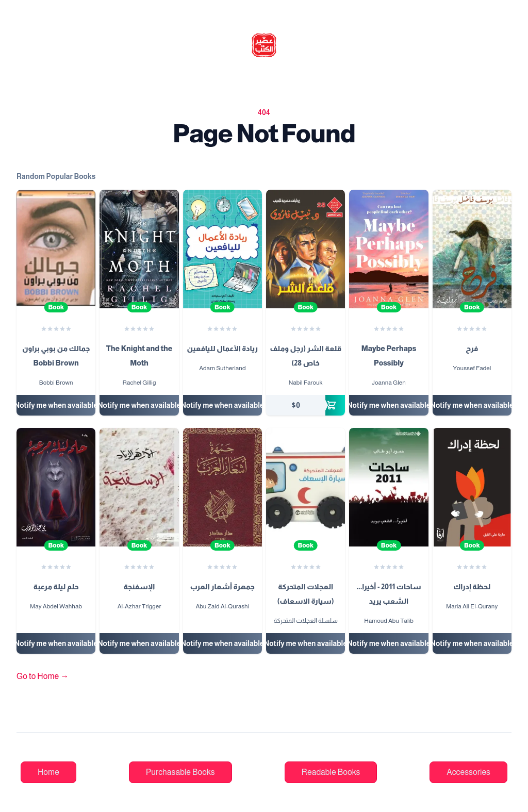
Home (48, 772)
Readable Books (331, 772)
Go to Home (43, 676)
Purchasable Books (180, 772)
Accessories (468, 772)
